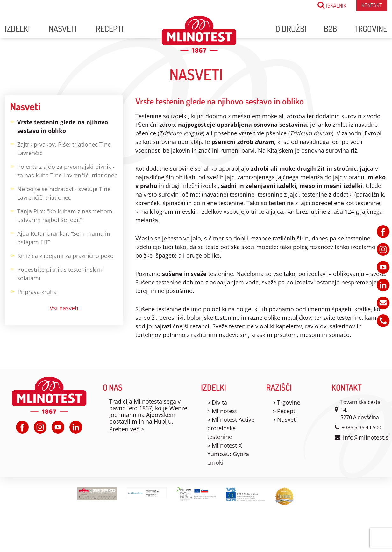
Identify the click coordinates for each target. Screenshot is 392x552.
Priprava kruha (33, 291)
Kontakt (372, 5)
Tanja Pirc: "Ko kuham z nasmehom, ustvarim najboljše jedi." (62, 215)
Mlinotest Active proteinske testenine (231, 428)
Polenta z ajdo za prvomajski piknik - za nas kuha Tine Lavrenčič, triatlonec (64, 170)
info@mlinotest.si (367, 437)
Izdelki (17, 29)
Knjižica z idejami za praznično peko (62, 255)
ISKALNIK (332, 5)
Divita (219, 402)
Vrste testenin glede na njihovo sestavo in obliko (59, 126)
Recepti (110, 29)
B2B (330, 29)
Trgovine (371, 29)
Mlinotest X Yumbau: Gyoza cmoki (228, 454)
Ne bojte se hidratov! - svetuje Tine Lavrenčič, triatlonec (60, 193)
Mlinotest (224, 411)
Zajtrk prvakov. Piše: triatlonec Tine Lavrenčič (60, 148)
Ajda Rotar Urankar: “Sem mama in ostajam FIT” (60, 237)
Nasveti (63, 29)
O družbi (291, 29)
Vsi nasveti (64, 308)
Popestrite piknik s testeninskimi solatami (57, 273)
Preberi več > (127, 429)
